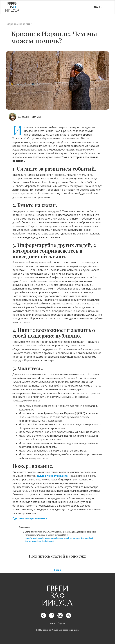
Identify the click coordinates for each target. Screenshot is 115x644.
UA (96, 7)
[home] (12, 7)
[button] (107, 7)
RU (101, 7)
